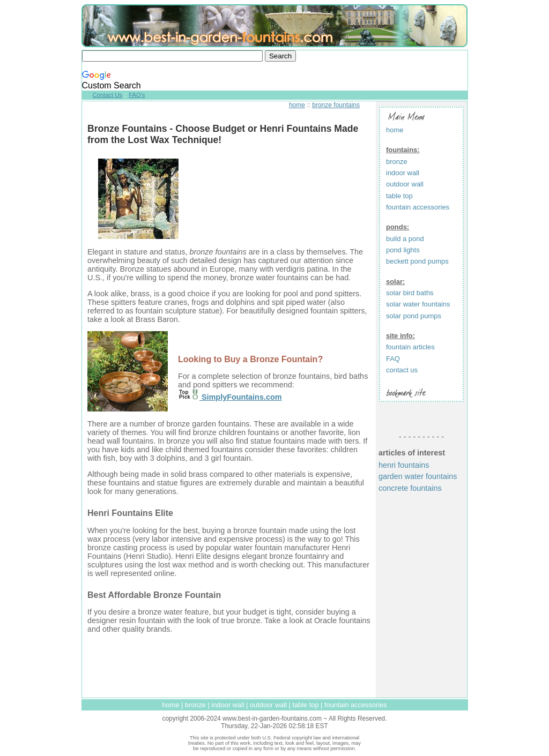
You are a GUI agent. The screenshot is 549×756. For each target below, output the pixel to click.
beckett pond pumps (417, 261)
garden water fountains (418, 476)
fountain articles (410, 347)
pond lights (403, 250)
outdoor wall (405, 184)
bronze (397, 162)
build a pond (405, 239)
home (297, 105)
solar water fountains (418, 304)
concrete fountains (410, 488)
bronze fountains (336, 105)
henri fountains (404, 465)
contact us (402, 370)
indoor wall (403, 173)
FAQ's (137, 95)
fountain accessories (418, 207)
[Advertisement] (229, 665)
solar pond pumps (414, 316)
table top (399, 196)
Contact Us (107, 95)
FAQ (393, 359)
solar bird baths (410, 293)
